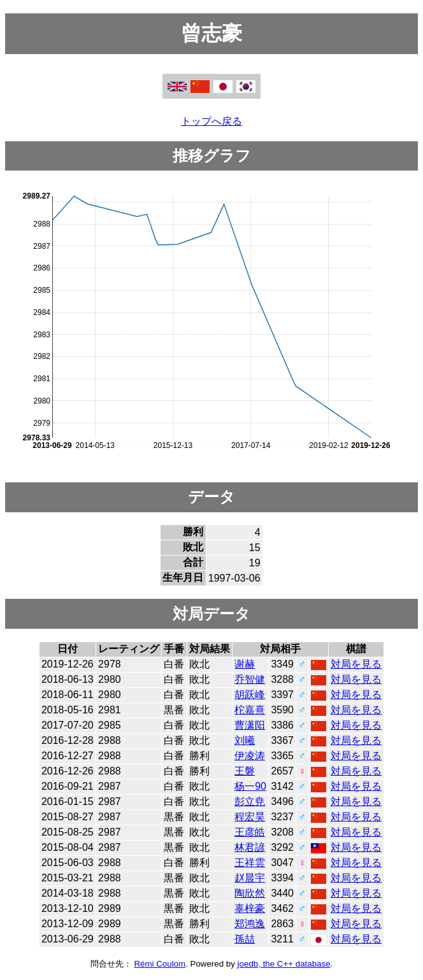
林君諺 (250, 847)
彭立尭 (250, 801)
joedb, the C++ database (284, 964)
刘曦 (245, 740)
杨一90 (250, 786)
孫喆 (245, 939)
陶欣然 (250, 893)
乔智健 (250, 679)
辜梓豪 (250, 908)
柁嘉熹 (250, 710)
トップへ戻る (211, 121)
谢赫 (245, 664)
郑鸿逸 (250, 924)
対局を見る (356, 664)
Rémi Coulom (160, 964)
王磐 (245, 771)
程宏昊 (250, 817)
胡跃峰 (250, 695)
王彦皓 (250, 832)
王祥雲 (250, 863)
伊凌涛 (250, 756)
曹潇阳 (250, 725)
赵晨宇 (250, 878)
